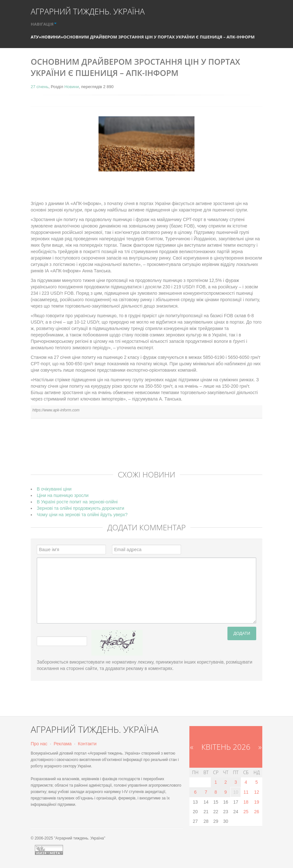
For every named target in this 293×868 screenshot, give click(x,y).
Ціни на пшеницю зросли (63, 495)
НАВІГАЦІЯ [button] (44, 24)
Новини (51, 37)
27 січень (40, 87)
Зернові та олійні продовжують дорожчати (80, 508)
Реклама (63, 744)
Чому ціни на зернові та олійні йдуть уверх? (82, 515)
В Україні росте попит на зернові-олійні (77, 502)
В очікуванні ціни (54, 489)
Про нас (39, 744)
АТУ (35, 37)
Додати (242, 633)
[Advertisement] (147, 449)
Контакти (87, 744)
